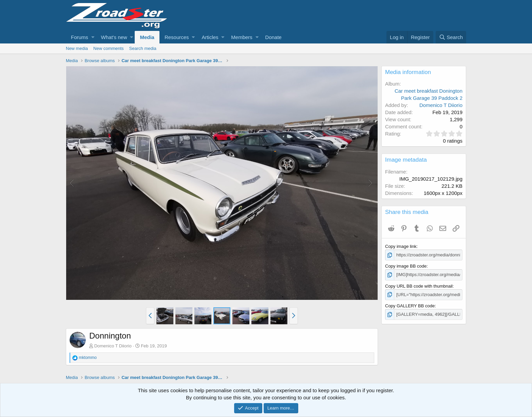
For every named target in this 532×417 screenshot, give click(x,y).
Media (147, 37)
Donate (273, 37)
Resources (177, 37)
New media (77, 48)
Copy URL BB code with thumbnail (419, 286)
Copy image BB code (406, 266)
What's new (114, 37)
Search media (143, 48)
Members (242, 37)
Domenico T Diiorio (113, 346)
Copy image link (401, 246)
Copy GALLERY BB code (410, 306)
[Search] (451, 37)
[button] (93, 37)
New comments (109, 48)
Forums (80, 37)
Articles (210, 37)
